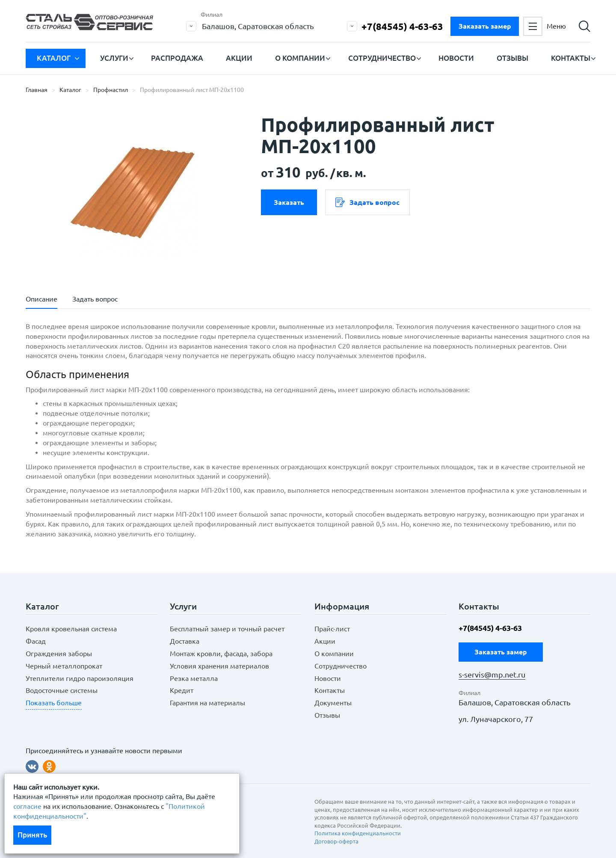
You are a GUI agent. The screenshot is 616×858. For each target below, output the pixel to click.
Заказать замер (485, 26)
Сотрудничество (382, 58)
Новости (456, 58)
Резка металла (194, 678)
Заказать (289, 202)
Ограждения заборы (59, 654)
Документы (333, 703)
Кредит (182, 690)
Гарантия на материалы (207, 703)
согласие (27, 806)
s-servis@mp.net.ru (492, 675)
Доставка (185, 641)
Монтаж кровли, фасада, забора (221, 654)
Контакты (571, 58)
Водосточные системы (62, 690)
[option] (133, 190)
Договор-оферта (336, 841)
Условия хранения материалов (219, 666)
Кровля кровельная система (71, 629)
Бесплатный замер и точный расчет (227, 629)
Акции (239, 58)
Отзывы (512, 58)
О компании (300, 58)
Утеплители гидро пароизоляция (80, 678)
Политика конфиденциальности (358, 833)
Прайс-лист (332, 629)
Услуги (114, 58)
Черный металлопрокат (64, 666)
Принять (32, 835)
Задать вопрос (367, 202)
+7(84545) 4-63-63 (402, 26)
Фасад (36, 641)
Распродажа (177, 58)
